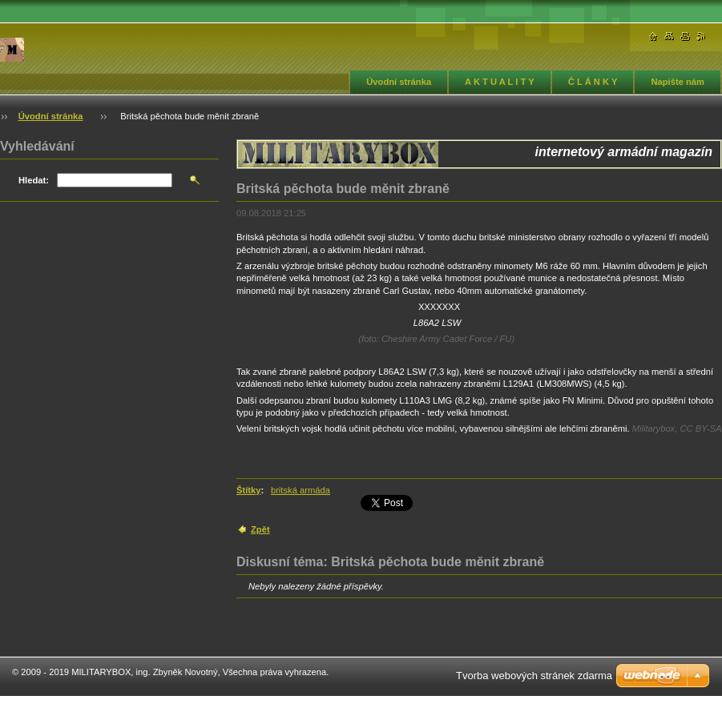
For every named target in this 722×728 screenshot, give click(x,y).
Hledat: (34, 180)
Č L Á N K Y (593, 82)
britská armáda (300, 490)
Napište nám (678, 82)
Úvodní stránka (399, 82)
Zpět (260, 529)
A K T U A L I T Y (500, 82)
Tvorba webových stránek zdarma (534, 676)
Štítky (248, 490)
